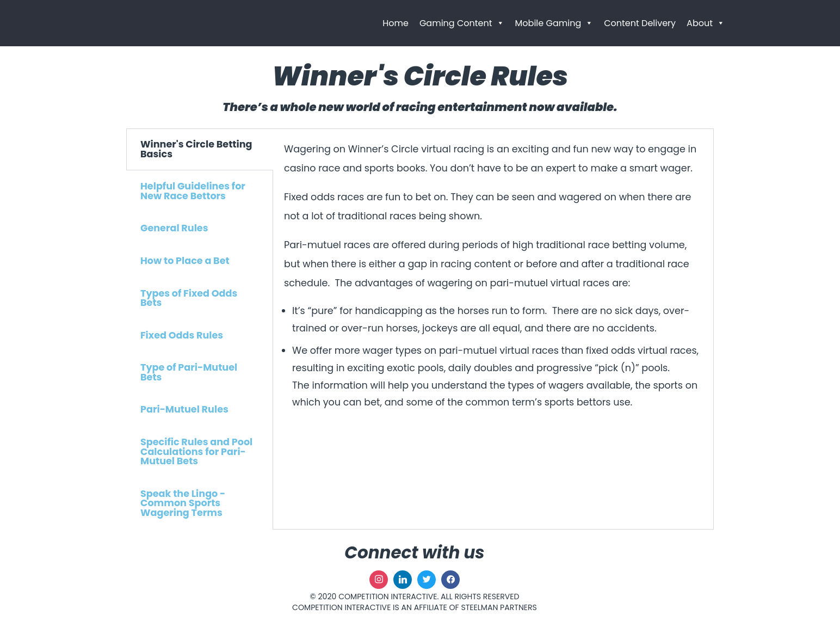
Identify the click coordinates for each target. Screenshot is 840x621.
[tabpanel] (493, 287)
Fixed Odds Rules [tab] (182, 335)
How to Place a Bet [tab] (185, 261)
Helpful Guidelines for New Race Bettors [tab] (193, 191)
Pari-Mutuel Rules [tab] (184, 409)
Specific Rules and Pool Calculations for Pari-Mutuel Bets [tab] (196, 451)
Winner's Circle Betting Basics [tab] (196, 149)
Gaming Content (462, 23)
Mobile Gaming (554, 23)
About (706, 23)
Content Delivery (640, 23)
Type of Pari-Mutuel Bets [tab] (189, 372)
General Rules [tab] (174, 228)
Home (396, 23)
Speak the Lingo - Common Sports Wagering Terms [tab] (183, 503)
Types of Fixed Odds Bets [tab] (189, 298)
